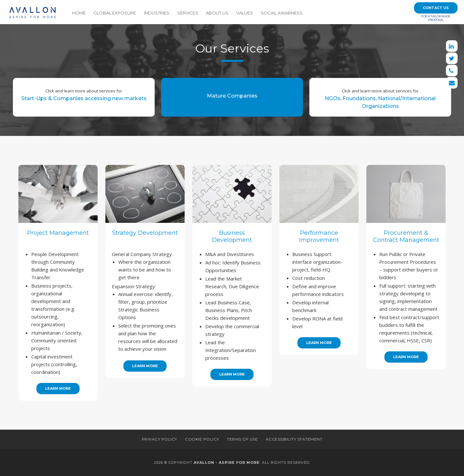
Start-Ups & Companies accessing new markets (84, 93)
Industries (157, 13)
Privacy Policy (159, 439)
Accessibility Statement (294, 439)
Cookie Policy (202, 439)
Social (282, 13)
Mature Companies (232, 96)
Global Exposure (115, 13)
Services (188, 13)
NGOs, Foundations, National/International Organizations (380, 97)
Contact (436, 8)
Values (245, 13)
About (217, 13)
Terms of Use (242, 439)
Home (79, 13)
